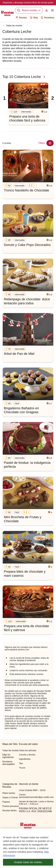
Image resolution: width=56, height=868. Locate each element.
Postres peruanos (11, 806)
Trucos (22, 768)
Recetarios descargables (9, 763)
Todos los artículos (28, 750)
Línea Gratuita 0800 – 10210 (32, 790)
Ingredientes (25, 759)
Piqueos (6, 802)
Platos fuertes (9, 793)
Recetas (21, 18)
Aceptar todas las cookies (28, 864)
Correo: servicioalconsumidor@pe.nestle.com (36, 796)
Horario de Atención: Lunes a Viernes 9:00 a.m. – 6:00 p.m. (36, 803)
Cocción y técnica (27, 755)
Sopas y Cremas (10, 797)
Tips (21, 763)
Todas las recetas (14, 26)
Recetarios (47, 18)
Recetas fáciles (9, 810)
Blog (34, 18)
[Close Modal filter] (50, 143)
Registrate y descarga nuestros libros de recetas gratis (28, 3)
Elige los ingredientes (8, 756)
